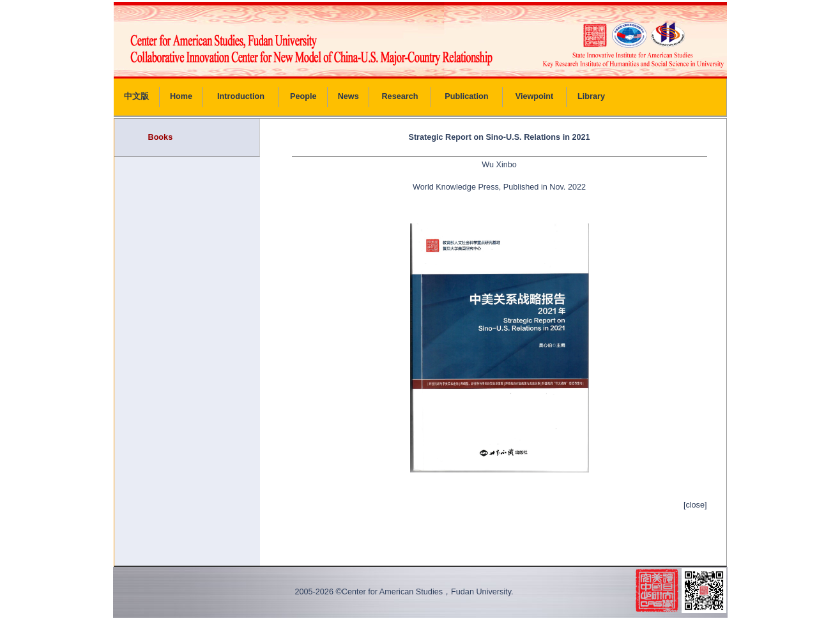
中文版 (136, 96)
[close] (695, 505)
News (348, 96)
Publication (466, 96)
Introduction (241, 96)
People (303, 96)
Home (181, 96)
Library (591, 96)
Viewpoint (535, 96)
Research (400, 96)
